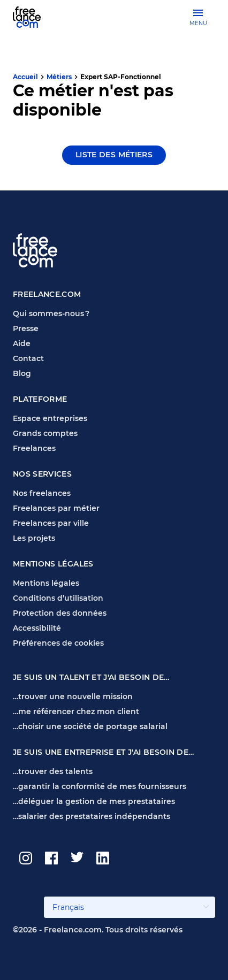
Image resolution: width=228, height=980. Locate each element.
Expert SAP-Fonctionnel (121, 77)
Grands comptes (45, 433)
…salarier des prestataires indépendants (92, 816)
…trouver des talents (53, 771)
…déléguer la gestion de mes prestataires (94, 801)
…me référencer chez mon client (76, 711)
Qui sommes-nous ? (51, 313)
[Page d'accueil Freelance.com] (33, 17)
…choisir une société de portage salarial (90, 726)
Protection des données (60, 613)
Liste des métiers (114, 155)
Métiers (59, 77)
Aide (22, 343)
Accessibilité (37, 628)
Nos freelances (42, 493)
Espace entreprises (50, 418)
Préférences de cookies (58, 643)
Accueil (25, 77)
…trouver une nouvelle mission (73, 696)
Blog (22, 373)
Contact (28, 358)
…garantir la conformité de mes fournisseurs (100, 786)
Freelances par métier (56, 508)
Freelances (34, 448)
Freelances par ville (51, 523)
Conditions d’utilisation (58, 598)
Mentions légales (46, 583)
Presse (26, 328)
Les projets (34, 538)
